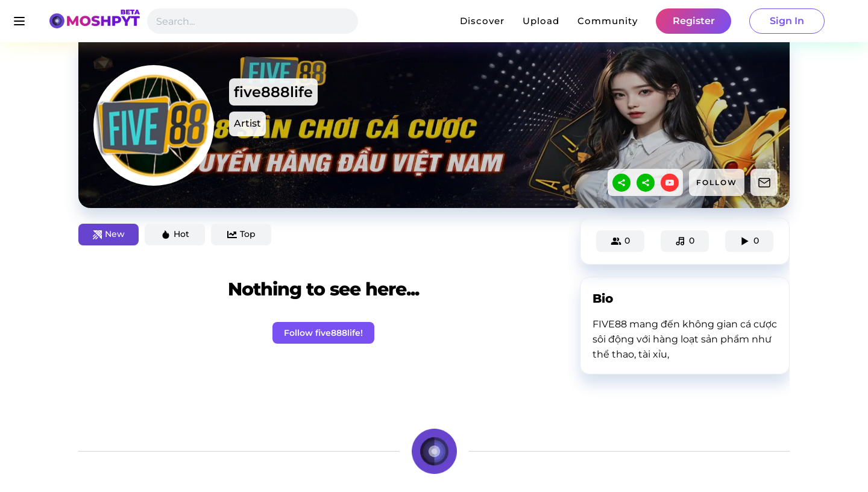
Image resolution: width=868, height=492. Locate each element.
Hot (175, 234)
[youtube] (670, 183)
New (109, 234)
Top (241, 234)
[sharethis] (621, 183)
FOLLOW (717, 182)
